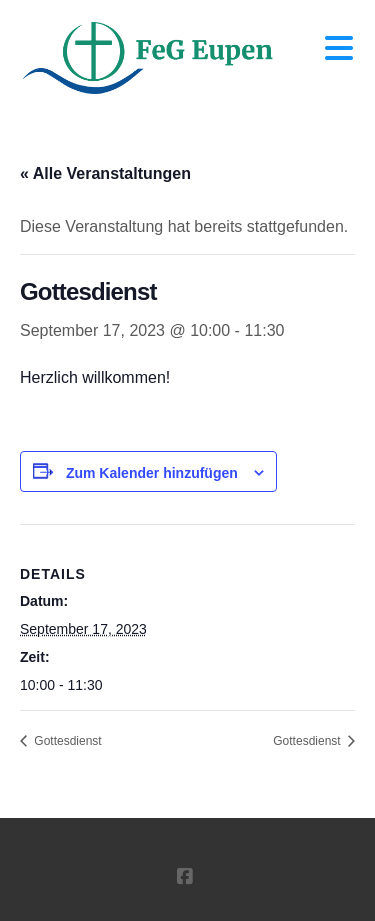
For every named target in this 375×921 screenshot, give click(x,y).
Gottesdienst (66, 741)
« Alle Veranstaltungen (105, 173)
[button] (339, 48)
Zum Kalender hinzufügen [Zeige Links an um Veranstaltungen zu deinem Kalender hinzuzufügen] (152, 473)
